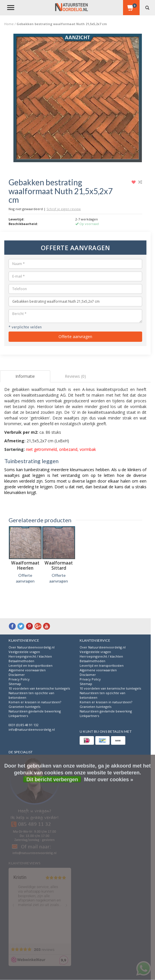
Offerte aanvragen (75, 337)
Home (9, 24)
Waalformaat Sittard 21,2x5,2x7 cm (59, 568)
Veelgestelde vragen (24, 652)
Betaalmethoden (21, 661)
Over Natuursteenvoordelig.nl (32, 647)
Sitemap (15, 684)
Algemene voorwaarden (27, 670)
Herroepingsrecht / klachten (30, 656)
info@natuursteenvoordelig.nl (32, 729)
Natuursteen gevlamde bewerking (35, 711)
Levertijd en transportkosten (31, 665)
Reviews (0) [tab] (75, 376)
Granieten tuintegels (24, 707)
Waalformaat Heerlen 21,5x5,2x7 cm (25, 568)
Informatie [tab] (25, 376)
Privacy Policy (19, 679)
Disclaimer (17, 675)
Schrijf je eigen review (64, 209)
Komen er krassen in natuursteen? (35, 702)
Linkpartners (18, 716)
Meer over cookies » (108, 780)
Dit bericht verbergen (52, 780)
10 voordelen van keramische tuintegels (39, 688)
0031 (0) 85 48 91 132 (24, 725)
